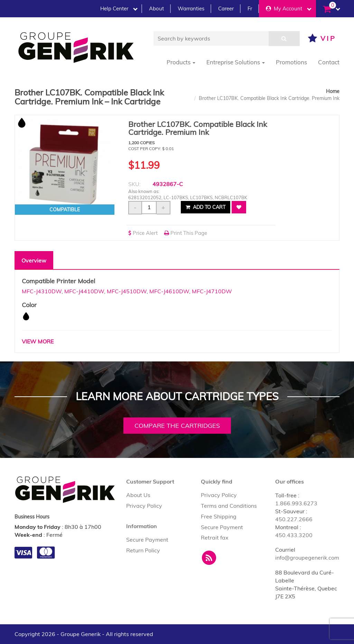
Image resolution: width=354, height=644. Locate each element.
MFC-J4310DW (42, 291)
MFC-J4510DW (127, 291)
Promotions (291, 62)
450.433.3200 (294, 535)
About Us (138, 495)
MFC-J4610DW (169, 291)
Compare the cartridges (177, 426)
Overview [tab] (34, 260)
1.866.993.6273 (296, 503)
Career (226, 8)
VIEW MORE (38, 341)
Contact (329, 62)
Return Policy (143, 550)
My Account (289, 8)
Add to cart (206, 207)
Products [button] (181, 62)
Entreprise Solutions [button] (236, 62)
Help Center (119, 8)
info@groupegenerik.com (307, 558)
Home (333, 91)
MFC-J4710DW (212, 291)
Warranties (191, 8)
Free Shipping (219, 516)
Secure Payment (147, 540)
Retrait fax (215, 537)
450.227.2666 (294, 519)
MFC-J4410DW (84, 291)
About (156, 8)
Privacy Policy (144, 506)
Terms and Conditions (229, 506)
